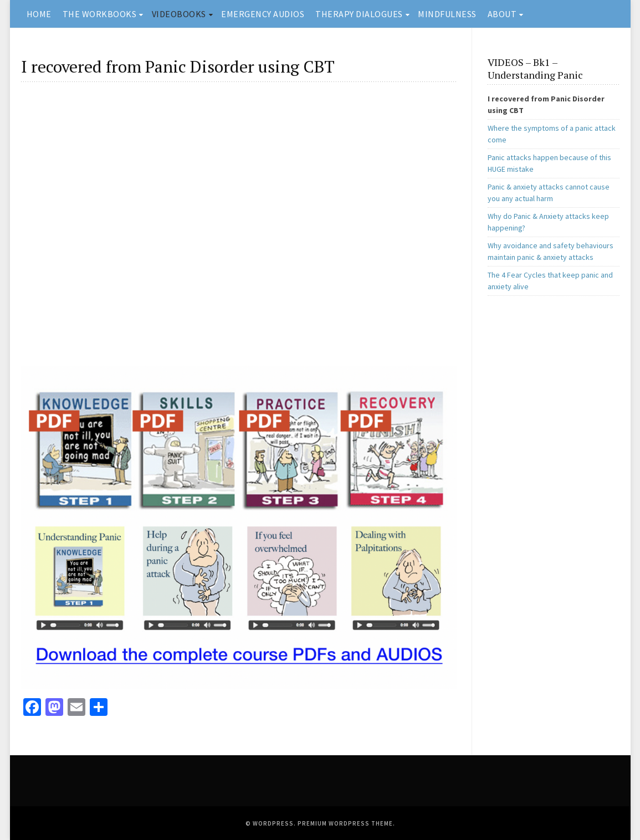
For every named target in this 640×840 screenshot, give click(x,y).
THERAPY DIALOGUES (359, 14)
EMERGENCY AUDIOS (263, 14)
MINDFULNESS (447, 14)
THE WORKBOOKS (100, 14)
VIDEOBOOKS (179, 14)
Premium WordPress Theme (345, 823)
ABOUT (502, 14)
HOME (39, 14)
